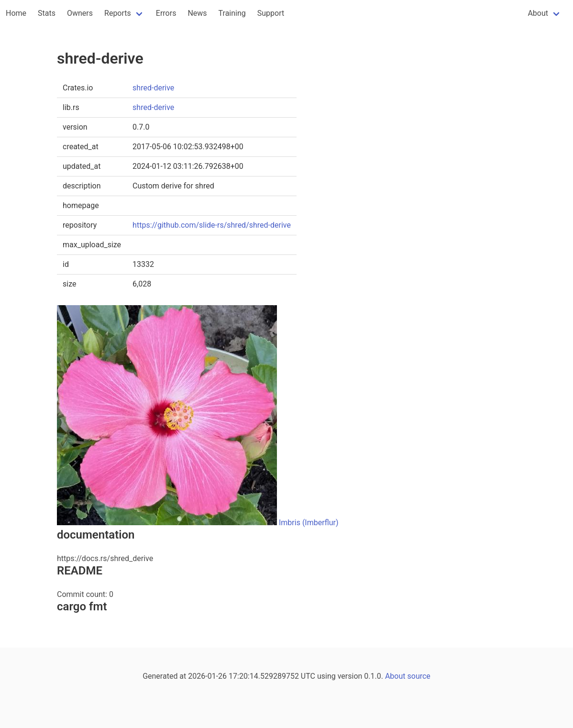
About (538, 13)
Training (232, 13)
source (419, 676)
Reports (118, 13)
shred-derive (153, 88)
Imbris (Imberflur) (309, 523)
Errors (166, 13)
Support (271, 13)
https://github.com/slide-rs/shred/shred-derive (212, 225)
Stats (47, 13)
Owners (80, 13)
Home (16, 13)
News (197, 13)
